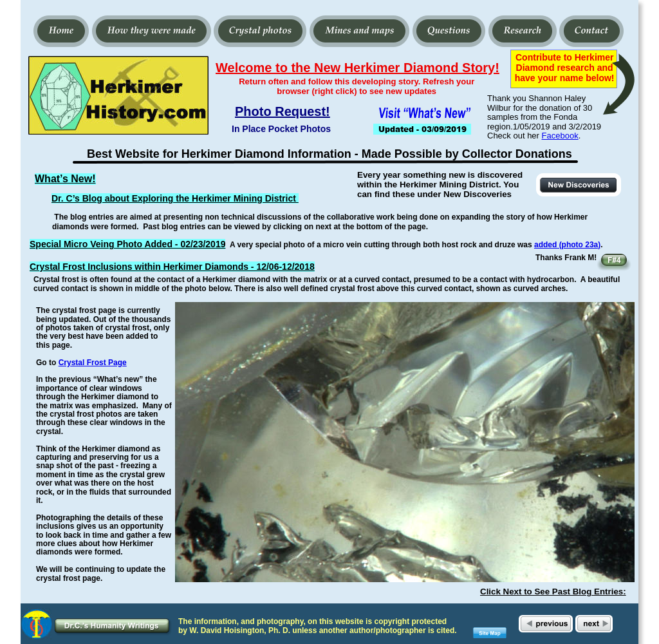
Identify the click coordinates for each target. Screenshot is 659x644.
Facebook (560, 136)
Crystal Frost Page (93, 363)
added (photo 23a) (567, 245)
